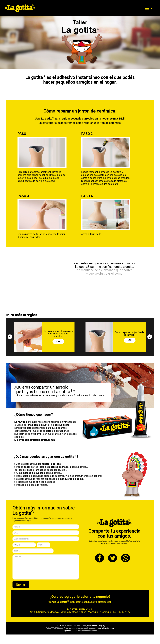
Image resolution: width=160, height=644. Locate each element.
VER (58, 342)
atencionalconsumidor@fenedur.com (84, 628)
